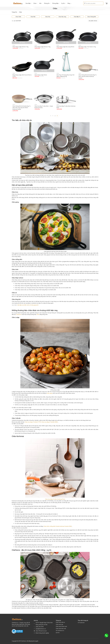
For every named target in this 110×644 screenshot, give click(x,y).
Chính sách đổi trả (60, 622)
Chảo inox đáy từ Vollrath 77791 (33, 422)
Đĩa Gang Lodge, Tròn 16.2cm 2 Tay (87, 47)
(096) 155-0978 (40, 627)
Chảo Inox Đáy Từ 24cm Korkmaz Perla (55, 499)
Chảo (35, 3)
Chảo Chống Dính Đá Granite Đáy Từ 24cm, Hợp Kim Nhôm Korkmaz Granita (87, 76)
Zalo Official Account (41, 631)
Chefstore (19, 314)
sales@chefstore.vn (41, 629)
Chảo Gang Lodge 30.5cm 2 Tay (42, 47)
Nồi (41, 3)
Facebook (82, 623)
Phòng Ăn (47, 3)
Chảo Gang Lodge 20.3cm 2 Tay (20, 47)
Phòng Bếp (56, 3)
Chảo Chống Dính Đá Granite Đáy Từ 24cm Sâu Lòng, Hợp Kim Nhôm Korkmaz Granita (21, 108)
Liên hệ (58, 633)
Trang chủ (14, 12)
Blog (70, 3)
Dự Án (63, 3)
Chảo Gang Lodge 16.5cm (41, 75)
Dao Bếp (28, 3)
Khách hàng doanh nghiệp (42, 633)
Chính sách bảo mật (61, 629)
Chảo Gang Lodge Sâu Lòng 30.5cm (65, 47)
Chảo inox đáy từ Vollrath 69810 (50, 422)
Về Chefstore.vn (60, 631)
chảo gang (50, 393)
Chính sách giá (59, 624)
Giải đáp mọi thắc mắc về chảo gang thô (28, 305)
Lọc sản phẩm (16, 21)
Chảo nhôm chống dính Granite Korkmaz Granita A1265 (58, 526)
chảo (38, 314)
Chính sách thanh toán (61, 626)
